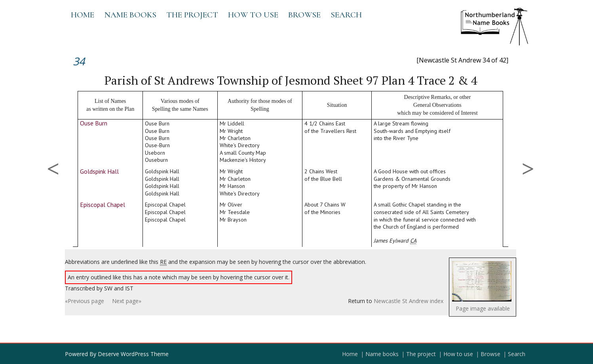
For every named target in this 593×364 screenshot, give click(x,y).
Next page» (127, 301)
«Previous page (85, 301)
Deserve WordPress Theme (133, 354)
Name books (130, 15)
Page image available (483, 308)
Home (83, 15)
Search (346, 15)
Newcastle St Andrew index (409, 301)
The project (192, 15)
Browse (304, 15)
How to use (253, 15)
